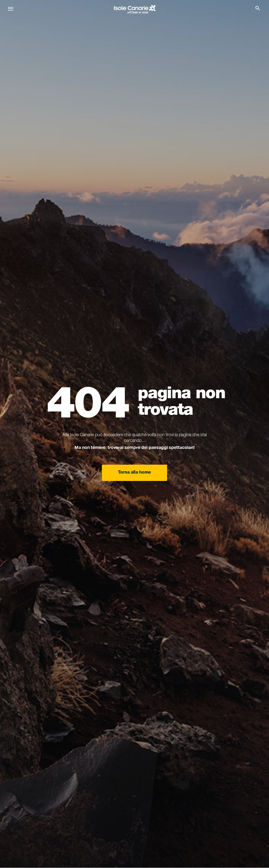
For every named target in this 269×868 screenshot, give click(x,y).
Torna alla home (134, 473)
